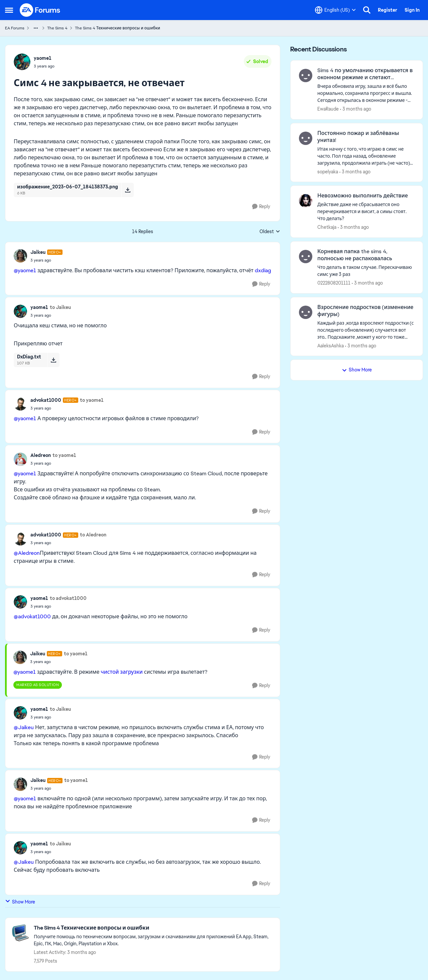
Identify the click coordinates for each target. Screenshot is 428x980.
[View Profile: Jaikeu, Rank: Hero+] (20, 256)
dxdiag (263, 270)
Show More (20, 902)
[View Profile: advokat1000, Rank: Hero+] (20, 404)
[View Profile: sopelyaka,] (306, 138)
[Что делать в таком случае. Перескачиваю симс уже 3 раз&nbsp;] (366, 271)
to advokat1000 (68, 598)
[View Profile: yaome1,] (22, 62)
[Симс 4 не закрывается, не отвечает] (46, 260)
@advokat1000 (32, 616)
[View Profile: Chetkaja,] (306, 201)
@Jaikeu (24, 727)
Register (388, 10)
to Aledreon (93, 535)
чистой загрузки (122, 672)
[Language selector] (335, 10)
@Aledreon (27, 553)
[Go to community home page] (40, 10)
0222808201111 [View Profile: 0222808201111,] (334, 283)
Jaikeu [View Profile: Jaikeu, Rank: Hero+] (38, 252)
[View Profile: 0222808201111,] (306, 257)
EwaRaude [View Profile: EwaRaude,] (328, 109)
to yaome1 (92, 400)
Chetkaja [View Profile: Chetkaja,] (327, 227)
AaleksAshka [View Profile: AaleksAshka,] (331, 345)
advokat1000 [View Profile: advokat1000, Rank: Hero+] (46, 400)
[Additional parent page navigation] (36, 28)
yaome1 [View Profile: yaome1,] (43, 58)
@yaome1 (25, 270)
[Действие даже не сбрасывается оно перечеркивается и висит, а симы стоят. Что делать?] (366, 212)
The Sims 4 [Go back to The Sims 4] (57, 28)
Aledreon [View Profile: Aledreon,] (41, 455)
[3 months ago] (356, 109)
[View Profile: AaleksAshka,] (306, 312)
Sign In (412, 10)
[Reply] (261, 207)
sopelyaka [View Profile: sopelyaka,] (328, 171)
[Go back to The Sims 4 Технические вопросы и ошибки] (153, 928)
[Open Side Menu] (9, 10)
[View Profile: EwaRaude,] (306, 75)
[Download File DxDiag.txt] (53, 360)
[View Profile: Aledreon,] (20, 459)
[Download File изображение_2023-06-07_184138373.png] (128, 190)
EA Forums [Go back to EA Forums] (15, 28)
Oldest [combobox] (270, 232)
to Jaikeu (60, 307)
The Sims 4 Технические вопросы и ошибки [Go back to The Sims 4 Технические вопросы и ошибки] (118, 28)
